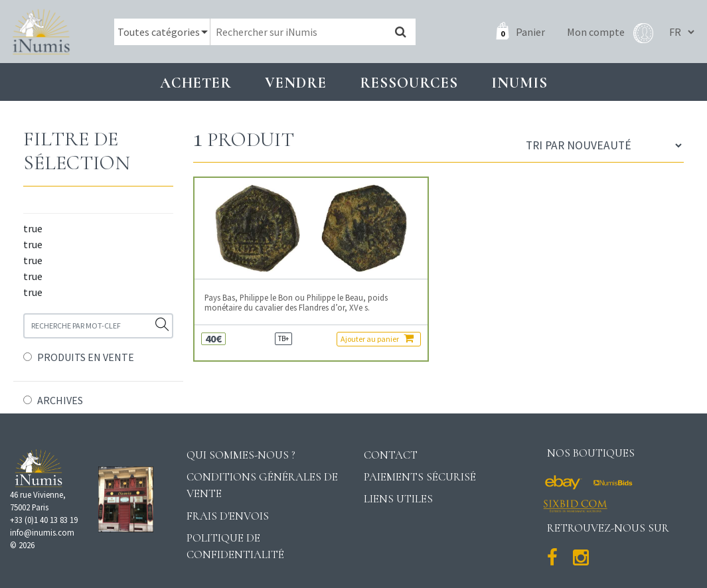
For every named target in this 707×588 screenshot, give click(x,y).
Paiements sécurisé (420, 477)
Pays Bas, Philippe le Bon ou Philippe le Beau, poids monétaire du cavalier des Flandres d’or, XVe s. (296, 303)
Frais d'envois (228, 516)
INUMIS (519, 83)
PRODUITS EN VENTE (86, 357)
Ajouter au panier (377, 338)
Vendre (296, 83)
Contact (391, 455)
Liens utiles (398, 499)
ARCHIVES (60, 400)
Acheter (196, 83)
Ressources (409, 83)
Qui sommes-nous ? (241, 455)
